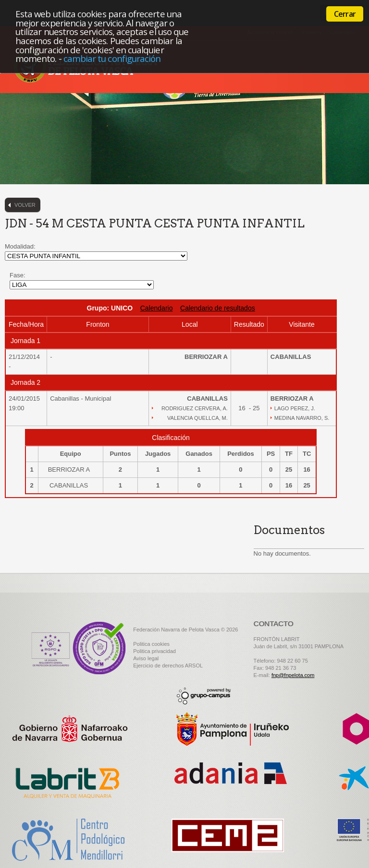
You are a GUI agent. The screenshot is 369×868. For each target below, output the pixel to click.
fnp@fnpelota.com (293, 675)
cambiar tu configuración (112, 58)
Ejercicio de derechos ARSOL (168, 666)
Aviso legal (146, 658)
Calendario (157, 308)
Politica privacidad (154, 651)
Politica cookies (151, 644)
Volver (25, 205)
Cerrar (345, 14)
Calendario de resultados (218, 308)
